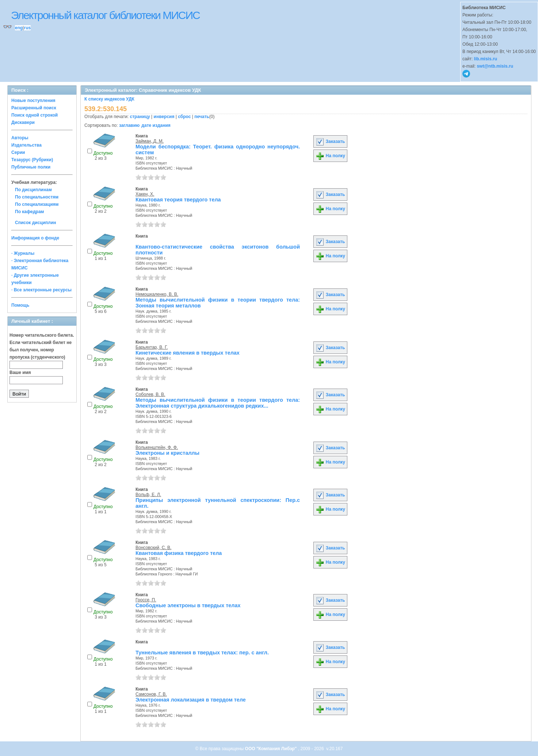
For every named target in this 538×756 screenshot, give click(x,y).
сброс (184, 117)
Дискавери (23, 122)
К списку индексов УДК (109, 99)
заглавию (129, 125)
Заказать (330, 141)
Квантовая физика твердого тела (179, 553)
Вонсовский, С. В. (153, 548)
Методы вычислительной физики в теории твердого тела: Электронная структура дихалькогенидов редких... (218, 403)
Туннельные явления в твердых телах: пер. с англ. (202, 653)
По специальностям (37, 197)
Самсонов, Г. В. (151, 694)
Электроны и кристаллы (167, 453)
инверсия (164, 117)
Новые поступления (33, 101)
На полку (330, 156)
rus (27, 28)
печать (202, 117)
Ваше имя (20, 373)
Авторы (20, 138)
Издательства (26, 145)
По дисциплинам (33, 190)
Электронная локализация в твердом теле (191, 700)
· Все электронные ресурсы (41, 290)
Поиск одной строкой (35, 115)
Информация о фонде (35, 238)
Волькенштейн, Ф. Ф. (157, 447)
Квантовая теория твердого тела (178, 200)
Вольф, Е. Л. (148, 495)
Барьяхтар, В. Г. (152, 347)
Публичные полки (31, 167)
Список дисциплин (36, 223)
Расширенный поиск (34, 108)
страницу (140, 117)
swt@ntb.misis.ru (495, 66)
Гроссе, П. (146, 600)
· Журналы (23, 253)
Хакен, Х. (145, 194)
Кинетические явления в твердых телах (188, 353)
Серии (18, 152)
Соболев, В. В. (150, 394)
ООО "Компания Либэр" (272, 749)
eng (19, 28)
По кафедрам (29, 212)
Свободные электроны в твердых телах (188, 605)
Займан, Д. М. (150, 141)
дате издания (156, 125)
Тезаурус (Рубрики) (32, 160)
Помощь (20, 305)
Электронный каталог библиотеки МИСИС (105, 15)
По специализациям (37, 204)
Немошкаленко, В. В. (157, 294)
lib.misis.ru (486, 59)
